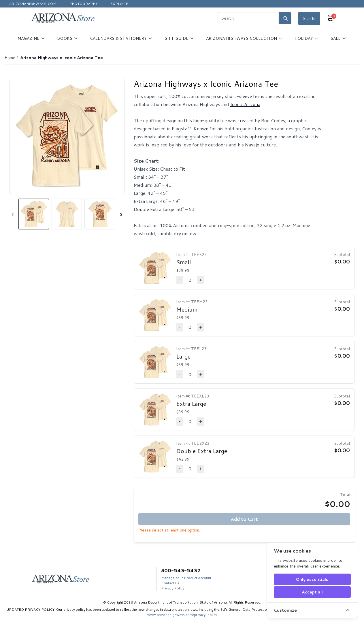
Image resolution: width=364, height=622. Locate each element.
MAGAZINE (31, 38)
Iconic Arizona (245, 104)
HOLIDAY (307, 38)
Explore (119, 4)
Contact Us (170, 583)
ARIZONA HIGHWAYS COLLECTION (244, 38)
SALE (338, 38)
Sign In (309, 18)
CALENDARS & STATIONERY (121, 38)
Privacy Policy (173, 588)
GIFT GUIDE (179, 38)
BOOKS (68, 38)
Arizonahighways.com (33, 4)
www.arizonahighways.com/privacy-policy (182, 615)
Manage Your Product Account (186, 578)
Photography (83, 4)
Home (10, 58)
